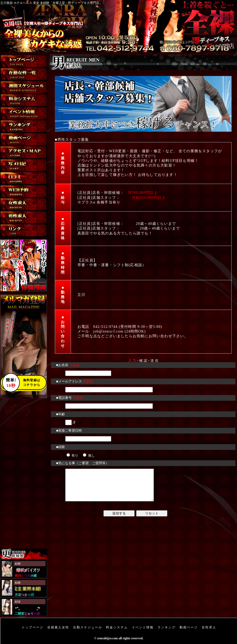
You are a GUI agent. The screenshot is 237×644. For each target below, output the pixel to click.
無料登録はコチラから (21, 382)
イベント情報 (143, 627)
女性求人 (209, 627)
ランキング (167, 627)
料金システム (117, 627)
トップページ (32, 627)
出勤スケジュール (88, 627)
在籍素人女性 (58, 627)
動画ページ (189, 627)
